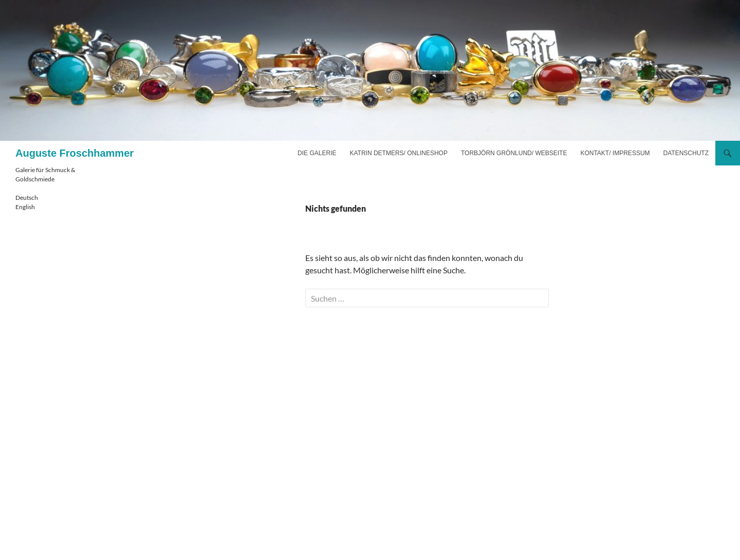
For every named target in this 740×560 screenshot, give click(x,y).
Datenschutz (686, 153)
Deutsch (27, 198)
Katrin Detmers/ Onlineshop (398, 153)
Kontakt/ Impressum (615, 153)
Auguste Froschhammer (75, 153)
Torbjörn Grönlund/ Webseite (514, 153)
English (25, 207)
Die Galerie (317, 153)
